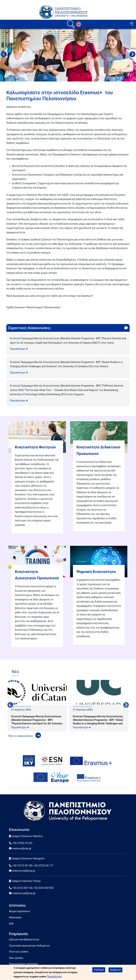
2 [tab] (71, 54)
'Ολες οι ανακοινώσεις (24, 736)
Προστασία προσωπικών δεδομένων (29, 946)
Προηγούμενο (4, 55)
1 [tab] (65, 54)
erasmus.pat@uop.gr (24, 893)
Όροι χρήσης (16, 958)
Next (132, 55)
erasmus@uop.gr (22, 848)
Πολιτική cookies (19, 952)
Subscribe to (8, 314)
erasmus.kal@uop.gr (24, 871)
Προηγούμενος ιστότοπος (24, 964)
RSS (11, 924)
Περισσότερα (19, 349)
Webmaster (15, 917)
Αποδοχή (99, 970)
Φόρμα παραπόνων (20, 911)
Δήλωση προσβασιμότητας (24, 939)
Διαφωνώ (115, 970)
